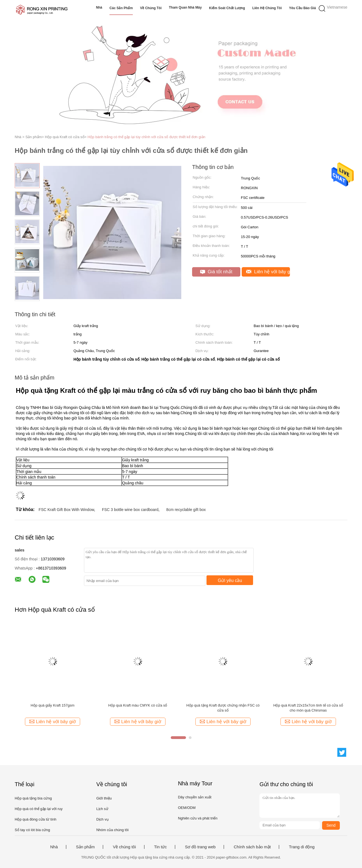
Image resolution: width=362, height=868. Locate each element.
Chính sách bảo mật (252, 847)
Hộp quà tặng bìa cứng (33, 798)
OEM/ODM (187, 808)
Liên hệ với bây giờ (268, 272)
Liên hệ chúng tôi (267, 8)
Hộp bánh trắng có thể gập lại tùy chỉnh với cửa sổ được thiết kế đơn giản (146, 137)
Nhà (99, 7)
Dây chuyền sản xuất (195, 797)
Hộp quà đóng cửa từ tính (35, 819)
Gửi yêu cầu (230, 580)
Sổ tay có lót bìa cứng (32, 830)
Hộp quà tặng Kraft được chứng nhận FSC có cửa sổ (223, 708)
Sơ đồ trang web (200, 847)
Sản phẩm (85, 847)
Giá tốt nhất (216, 272)
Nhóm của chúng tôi (112, 830)
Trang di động (302, 847)
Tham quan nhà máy (185, 7)
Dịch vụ (102, 819)
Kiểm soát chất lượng (227, 8)
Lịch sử (102, 809)
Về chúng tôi (151, 8)
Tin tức (160, 847)
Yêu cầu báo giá (303, 8)
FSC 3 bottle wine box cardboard (130, 510)
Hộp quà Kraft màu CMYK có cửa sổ (138, 705)
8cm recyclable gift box (186, 510)
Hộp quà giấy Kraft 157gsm (52, 705)
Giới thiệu (104, 798)
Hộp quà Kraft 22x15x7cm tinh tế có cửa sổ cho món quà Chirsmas (308, 708)
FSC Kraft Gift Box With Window (66, 510)
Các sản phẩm (121, 8)
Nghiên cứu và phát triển (198, 818)
